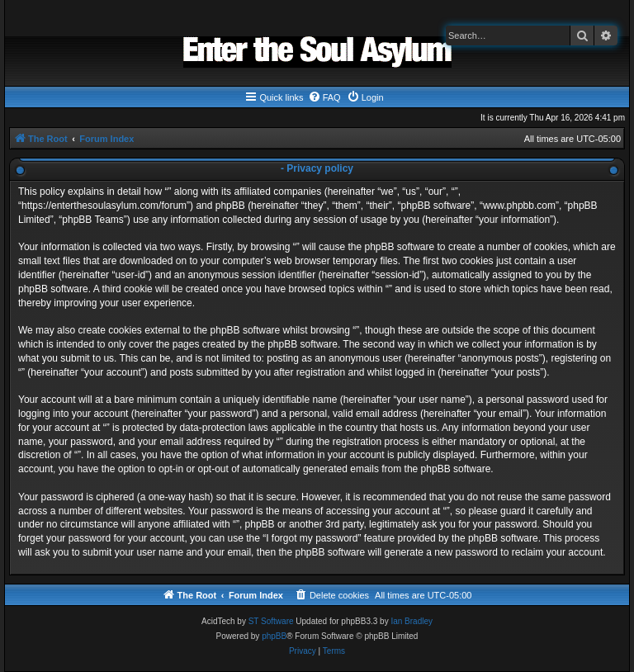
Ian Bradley (412, 621)
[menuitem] (324, 97)
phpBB (274, 636)
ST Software (271, 621)
